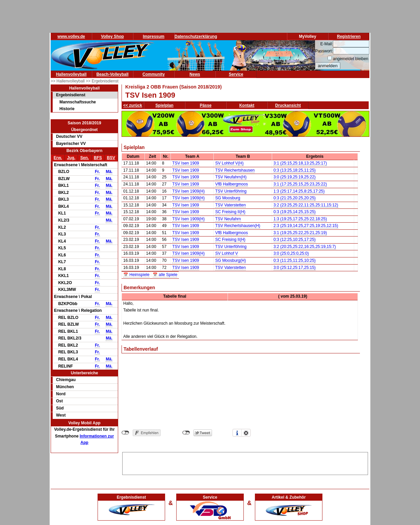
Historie (67, 109)
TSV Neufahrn (228, 219)
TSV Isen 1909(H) (188, 191)
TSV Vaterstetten (230, 205)
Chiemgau (66, 380)
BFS (98, 158)
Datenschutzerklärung (196, 36)
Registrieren (349, 36)
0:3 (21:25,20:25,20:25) (295, 198)
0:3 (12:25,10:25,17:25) (295, 240)
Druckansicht (288, 105)
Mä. (109, 172)
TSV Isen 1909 (186, 163)
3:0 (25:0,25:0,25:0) (291, 253)
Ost (59, 401)
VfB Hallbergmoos (231, 184)
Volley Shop (112, 36)
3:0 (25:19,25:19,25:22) (295, 177)
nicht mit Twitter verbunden (186, 433)
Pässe (206, 105)
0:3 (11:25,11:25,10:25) (295, 260)
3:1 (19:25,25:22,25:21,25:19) (300, 233)
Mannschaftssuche (78, 102)
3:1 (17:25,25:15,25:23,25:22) (300, 184)
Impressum (154, 36)
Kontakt (247, 105)
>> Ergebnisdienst (102, 81)
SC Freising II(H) (230, 212)
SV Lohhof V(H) (229, 163)
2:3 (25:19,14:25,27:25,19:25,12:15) (306, 226)
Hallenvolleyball (71, 74)
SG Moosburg (228, 198)
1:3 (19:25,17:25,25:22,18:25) (300, 219)
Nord (61, 394)
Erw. (58, 158)
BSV (111, 158)
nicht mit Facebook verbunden (125, 433)
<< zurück (133, 105)
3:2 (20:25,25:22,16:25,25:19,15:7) (305, 247)
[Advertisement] (245, 462)
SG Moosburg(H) (230, 260)
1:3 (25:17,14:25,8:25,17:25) (299, 191)
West (61, 415)
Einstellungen (246, 433)
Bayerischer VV (71, 144)
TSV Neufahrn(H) (231, 177)
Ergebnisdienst (71, 95)
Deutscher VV (69, 136)
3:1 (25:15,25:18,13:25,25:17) (300, 163)
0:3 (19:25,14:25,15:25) (295, 212)
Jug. (71, 158)
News (195, 74)
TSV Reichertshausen (235, 170)
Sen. (85, 158)
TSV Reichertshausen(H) (238, 226)
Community (154, 74)
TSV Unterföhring (231, 191)
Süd (60, 408)
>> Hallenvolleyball (68, 81)
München (65, 387)
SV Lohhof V (226, 253)
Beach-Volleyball (112, 74)
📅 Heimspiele (136, 275)
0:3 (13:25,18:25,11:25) (295, 170)
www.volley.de (71, 36)
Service (236, 74)
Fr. (97, 172)
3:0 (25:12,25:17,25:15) (295, 268)
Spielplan (164, 105)
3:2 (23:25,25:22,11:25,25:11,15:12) (306, 205)
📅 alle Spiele (165, 275)
